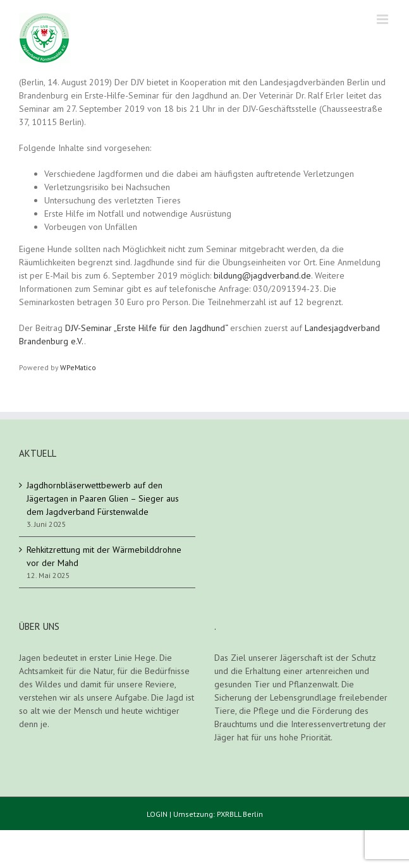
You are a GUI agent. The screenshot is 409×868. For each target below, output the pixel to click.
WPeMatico (78, 367)
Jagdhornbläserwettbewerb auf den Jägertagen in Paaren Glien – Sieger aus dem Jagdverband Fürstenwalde (103, 498)
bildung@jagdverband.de (262, 275)
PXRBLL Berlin (240, 814)
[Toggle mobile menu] (383, 19)
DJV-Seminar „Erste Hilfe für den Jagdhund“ (146, 328)
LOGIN (157, 814)
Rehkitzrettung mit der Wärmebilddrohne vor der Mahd (104, 556)
